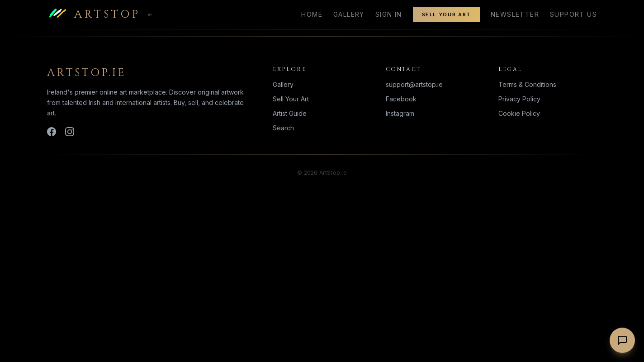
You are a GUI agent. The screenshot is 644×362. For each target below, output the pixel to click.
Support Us (573, 14)
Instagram (400, 113)
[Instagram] (70, 132)
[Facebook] (52, 132)
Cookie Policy (519, 113)
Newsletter (515, 14)
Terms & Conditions (527, 84)
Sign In (389, 14)
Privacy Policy (519, 99)
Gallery (349, 14)
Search (283, 128)
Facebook (401, 99)
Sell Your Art (446, 14)
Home (312, 14)
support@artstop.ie (414, 84)
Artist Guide (290, 113)
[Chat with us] (622, 340)
